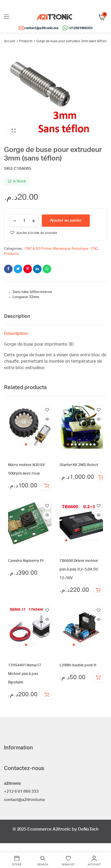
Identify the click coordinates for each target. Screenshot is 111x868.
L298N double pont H (78, 665)
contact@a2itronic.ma (41, 28)
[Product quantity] (24, 221)
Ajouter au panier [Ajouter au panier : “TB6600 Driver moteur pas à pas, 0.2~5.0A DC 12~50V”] (98, 590)
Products (26, 41)
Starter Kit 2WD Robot (79, 465)
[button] (13, 131)
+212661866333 (80, 28)
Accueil (10, 41)
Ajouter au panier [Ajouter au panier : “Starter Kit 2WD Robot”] (101, 477)
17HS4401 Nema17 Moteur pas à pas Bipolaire (25, 674)
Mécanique (61, 249)
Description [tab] (17, 316)
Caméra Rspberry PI (26, 561)
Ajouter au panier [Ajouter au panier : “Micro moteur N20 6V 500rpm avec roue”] (47, 486)
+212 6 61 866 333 (21, 791)
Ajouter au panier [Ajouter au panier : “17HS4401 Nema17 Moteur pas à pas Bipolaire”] (47, 695)
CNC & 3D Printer (38, 249)
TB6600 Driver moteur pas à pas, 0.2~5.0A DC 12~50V (79, 569)
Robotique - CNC (85, 249)
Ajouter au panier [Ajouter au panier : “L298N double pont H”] (98, 678)
